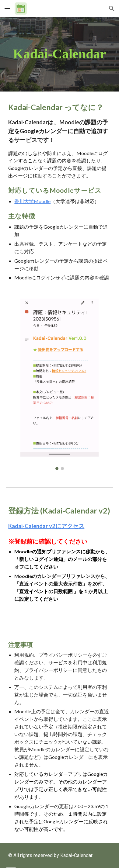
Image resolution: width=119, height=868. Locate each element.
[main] (59, 54)
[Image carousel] (60, 384)
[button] (7, 8)
